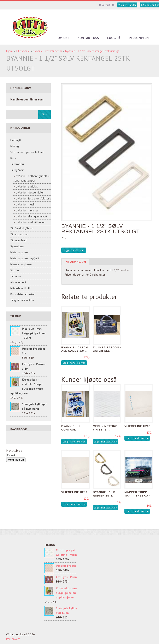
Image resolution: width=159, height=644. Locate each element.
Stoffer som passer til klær (27, 152)
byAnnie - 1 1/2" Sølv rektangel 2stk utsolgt (92, 51)
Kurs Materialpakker (23, 294)
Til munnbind (18, 240)
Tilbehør (16, 276)
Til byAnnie (23, 51)
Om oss (63, 38)
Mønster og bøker (22, 264)
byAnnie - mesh (25, 204)
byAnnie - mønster (27, 210)
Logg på (114, 38)
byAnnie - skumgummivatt (31, 216)
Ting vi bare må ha (22, 300)
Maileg (15, 146)
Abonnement (18, 282)
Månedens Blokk (20, 288)
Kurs (13, 158)
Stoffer (15, 270)
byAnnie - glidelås (27, 186)
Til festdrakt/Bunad (22, 228)
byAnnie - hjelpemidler (30, 192)
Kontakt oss (88, 38)
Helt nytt (16, 140)
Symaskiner (17, 246)
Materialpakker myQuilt (25, 258)
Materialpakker (20, 252)
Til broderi (17, 164)
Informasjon (75, 262)
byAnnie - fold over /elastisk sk (35, 198)
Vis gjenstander (127, 5)
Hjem (9, 51)
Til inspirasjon (19, 234)
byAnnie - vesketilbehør (48, 51)
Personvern (139, 38)
